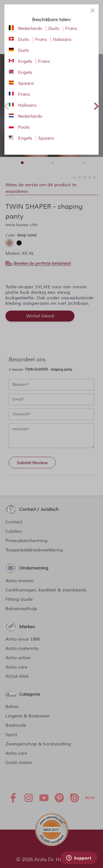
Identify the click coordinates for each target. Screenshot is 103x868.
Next (96, 105)
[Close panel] (93, 10)
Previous (7, 105)
